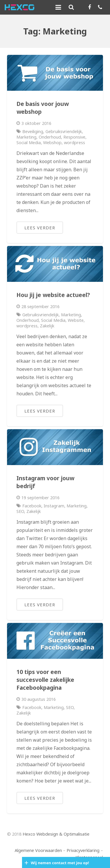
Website (76, 320)
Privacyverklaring (83, 850)
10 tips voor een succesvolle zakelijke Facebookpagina (45, 680)
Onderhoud (50, 137)
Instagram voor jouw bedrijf (45, 482)
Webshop (52, 143)
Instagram (54, 506)
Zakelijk (47, 326)
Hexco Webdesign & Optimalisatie (56, 834)
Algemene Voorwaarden (38, 850)
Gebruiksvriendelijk (64, 131)
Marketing (26, 137)
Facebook (32, 506)
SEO (20, 511)
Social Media (29, 143)
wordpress (75, 143)
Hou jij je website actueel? (53, 295)
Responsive (74, 137)
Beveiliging (33, 131)
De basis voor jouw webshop (43, 108)
